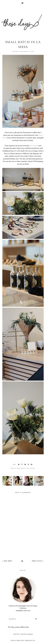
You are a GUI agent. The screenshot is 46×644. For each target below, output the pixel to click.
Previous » (38, 561)
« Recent (7, 561)
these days (20, 641)
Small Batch (34, 146)
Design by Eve (30, 641)
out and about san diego (24, 468)
